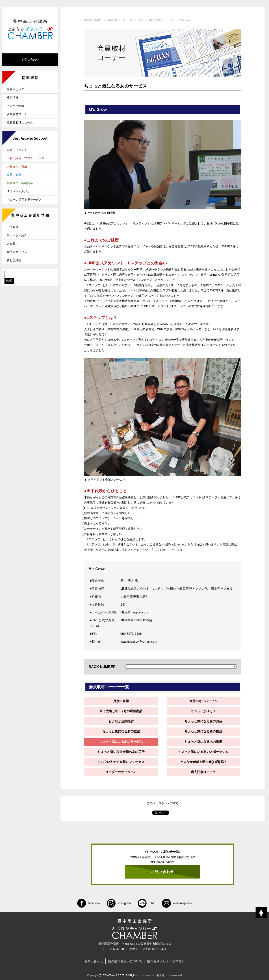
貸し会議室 (14, 260)
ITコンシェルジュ (18, 191)
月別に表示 (121, 701)
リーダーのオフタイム (121, 772)
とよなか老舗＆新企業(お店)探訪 (203, 762)
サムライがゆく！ (203, 711)
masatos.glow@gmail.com (139, 642)
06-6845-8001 (166, 862)
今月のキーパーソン (203, 701)
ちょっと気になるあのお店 (203, 721)
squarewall (176, 975)
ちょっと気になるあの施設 (203, 731)
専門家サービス (17, 252)
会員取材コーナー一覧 (120, 20)
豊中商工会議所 (93, 20)
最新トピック (15, 89)
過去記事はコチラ (203, 772)
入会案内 (13, 244)
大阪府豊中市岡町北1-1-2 (154, 944)
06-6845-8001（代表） (124, 949)
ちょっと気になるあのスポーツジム (203, 752)
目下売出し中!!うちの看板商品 (121, 711)
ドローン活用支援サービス (24, 200)
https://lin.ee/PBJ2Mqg (136, 620)
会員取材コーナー (18, 114)
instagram (119, 903)
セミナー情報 (15, 106)
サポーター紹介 (17, 235)
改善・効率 (14, 175)
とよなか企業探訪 (121, 721)
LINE (146, 903)
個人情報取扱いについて (125, 961)
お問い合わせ (30, 60)
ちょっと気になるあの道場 (203, 742)
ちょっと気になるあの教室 (121, 731)
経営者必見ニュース (20, 122)
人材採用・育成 (17, 166)
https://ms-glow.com (134, 612)
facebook (89, 903)
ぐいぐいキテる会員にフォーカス (121, 762)
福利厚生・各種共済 (20, 183)
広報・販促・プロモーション (26, 158)
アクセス (13, 227)
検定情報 (13, 98)
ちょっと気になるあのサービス (156, 20)
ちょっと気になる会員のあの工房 (121, 752)
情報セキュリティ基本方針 (166, 961)
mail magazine (177, 903)
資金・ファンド (17, 150)
